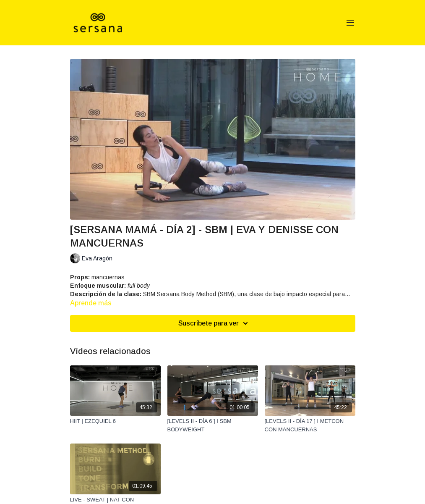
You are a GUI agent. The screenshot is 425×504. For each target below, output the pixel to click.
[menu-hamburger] (350, 23)
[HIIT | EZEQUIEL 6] (115, 421)
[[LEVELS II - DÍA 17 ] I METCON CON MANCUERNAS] (310, 425)
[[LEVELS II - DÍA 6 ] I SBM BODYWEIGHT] (213, 425)
